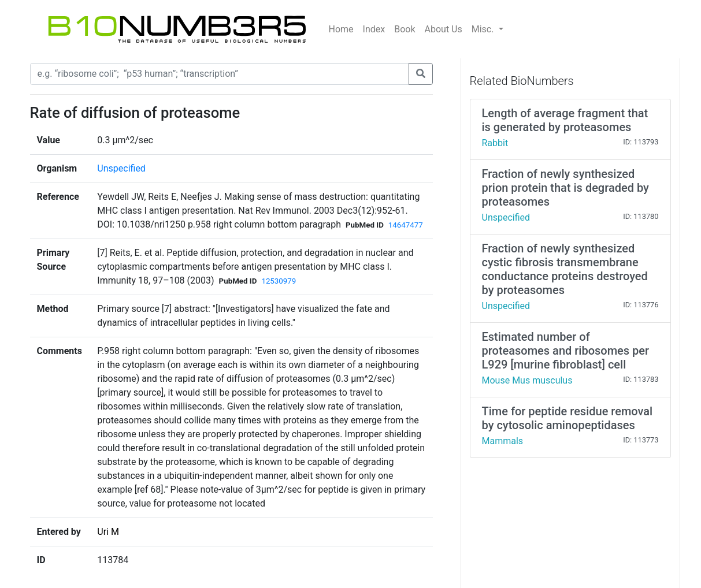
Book (405, 29)
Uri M (108, 532)
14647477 (406, 225)
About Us (444, 29)
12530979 (279, 281)
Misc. (484, 29)
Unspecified (121, 168)
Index (374, 29)
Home (341, 29)
